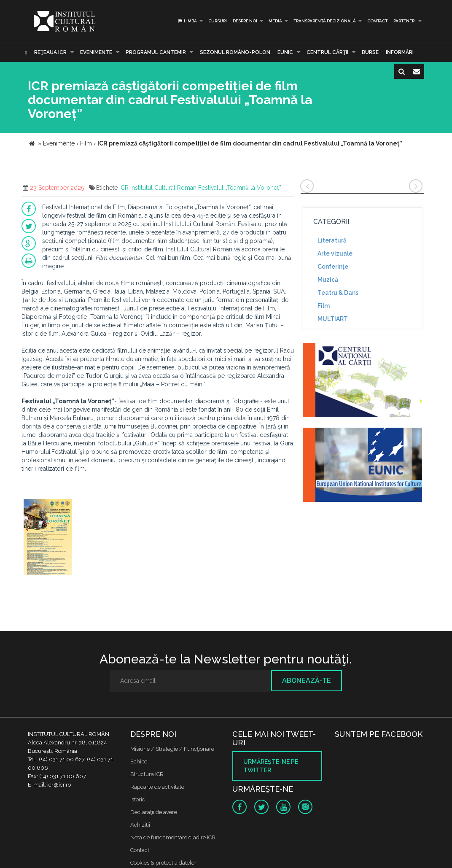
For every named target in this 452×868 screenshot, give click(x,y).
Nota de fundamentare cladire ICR (173, 837)
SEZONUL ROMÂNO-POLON (235, 52)
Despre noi (245, 21)
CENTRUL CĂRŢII (327, 52)
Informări (400, 52)
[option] (48, 538)
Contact (377, 21)
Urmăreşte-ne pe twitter (271, 766)
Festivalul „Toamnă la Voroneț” (240, 188)
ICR (124, 188)
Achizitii (140, 825)
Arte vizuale (335, 253)
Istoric (138, 799)
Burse (370, 52)
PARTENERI (405, 21)
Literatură (332, 240)
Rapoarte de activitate (157, 787)
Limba (187, 21)
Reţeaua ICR (50, 52)
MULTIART (333, 319)
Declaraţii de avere (154, 812)
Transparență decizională (325, 21)
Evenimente (96, 52)
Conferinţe (333, 267)
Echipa (139, 762)
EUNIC (285, 52)
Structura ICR (147, 774)
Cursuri (218, 21)
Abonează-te (307, 681)
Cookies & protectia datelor (163, 863)
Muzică (328, 280)
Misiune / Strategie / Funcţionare (172, 749)
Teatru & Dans (338, 293)
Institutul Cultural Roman (163, 188)
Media (275, 21)
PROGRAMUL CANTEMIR (156, 52)
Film (324, 306)
